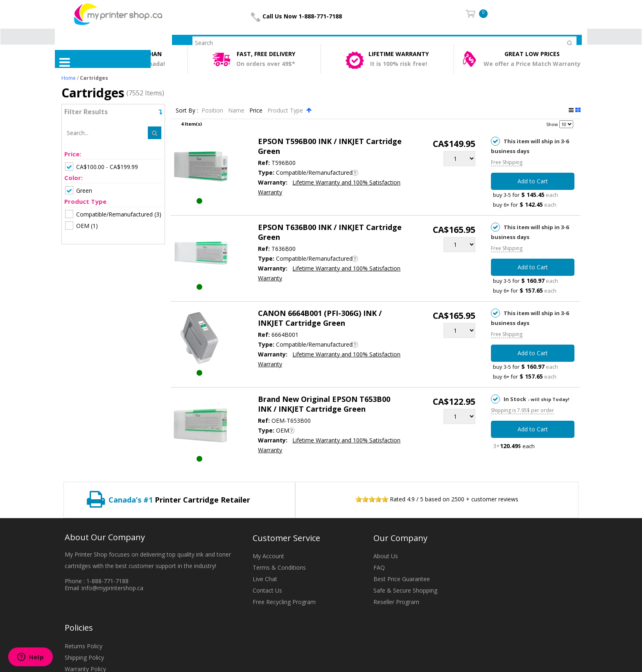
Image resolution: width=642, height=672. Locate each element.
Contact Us (267, 590)
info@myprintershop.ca (113, 588)
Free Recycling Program (284, 602)
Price (257, 110)
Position (213, 110)
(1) (81, 226)
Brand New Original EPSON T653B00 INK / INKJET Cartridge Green (324, 404)
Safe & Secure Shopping (405, 590)
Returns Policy (84, 646)
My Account (268, 556)
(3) (113, 214)
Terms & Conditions (279, 567)
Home (69, 78)
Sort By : (187, 110)
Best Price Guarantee (402, 579)
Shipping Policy (84, 657)
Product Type (286, 110)
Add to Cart (533, 181)
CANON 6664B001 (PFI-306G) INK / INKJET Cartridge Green (320, 318)
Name (237, 110)
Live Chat (265, 579)
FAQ (379, 567)
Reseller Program (396, 602)
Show (552, 124)
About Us (386, 556)
